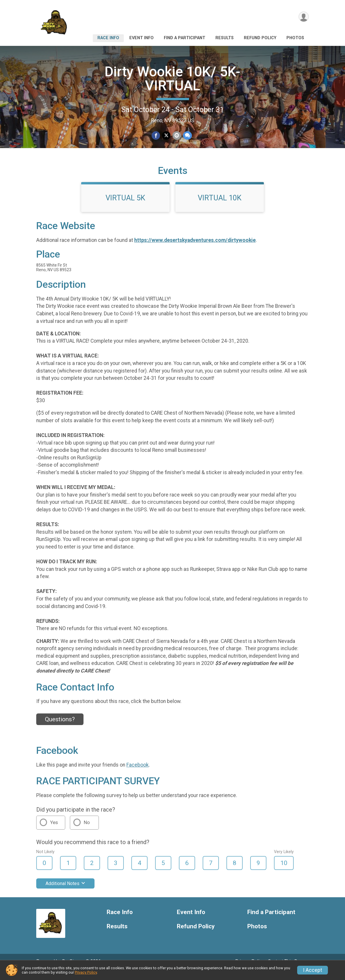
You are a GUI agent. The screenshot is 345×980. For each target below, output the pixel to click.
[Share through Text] (187, 135)
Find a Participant (185, 38)
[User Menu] (303, 17)
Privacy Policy (86, 972)
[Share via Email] (176, 135)
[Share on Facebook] (156, 135)
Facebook (138, 773)
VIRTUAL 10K (220, 206)
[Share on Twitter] (166, 135)
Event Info (141, 38)
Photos (295, 38)
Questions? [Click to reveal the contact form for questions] (60, 727)
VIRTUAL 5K (125, 206)
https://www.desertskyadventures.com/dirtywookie (195, 248)
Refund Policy (260, 38)
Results (225, 38)
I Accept (313, 970)
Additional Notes (65, 892)
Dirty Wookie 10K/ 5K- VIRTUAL (173, 79)
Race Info (108, 38)
